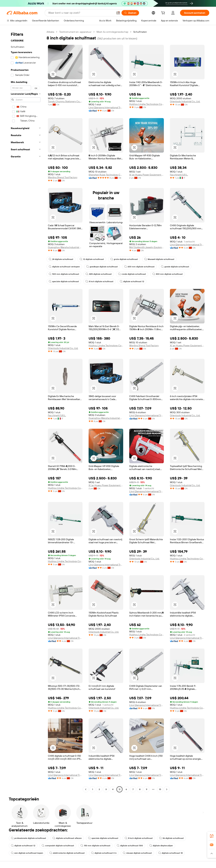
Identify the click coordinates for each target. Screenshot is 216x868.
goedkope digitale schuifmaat (102, 267)
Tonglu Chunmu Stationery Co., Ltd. (65, 101)
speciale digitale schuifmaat (64, 281)
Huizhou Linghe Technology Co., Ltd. (147, 104)
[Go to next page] (167, 789)
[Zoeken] (130, 13)
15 (160, 789)
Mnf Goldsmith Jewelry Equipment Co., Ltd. (147, 247)
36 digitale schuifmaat (171, 838)
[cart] (164, 13)
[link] (212, 836)
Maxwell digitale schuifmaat (159, 259)
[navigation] (26, 411)
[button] (118, 13)
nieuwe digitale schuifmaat (137, 853)
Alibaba (50, 32)
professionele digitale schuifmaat (29, 838)
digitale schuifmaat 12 (132, 281)
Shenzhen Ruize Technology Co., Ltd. (106, 175)
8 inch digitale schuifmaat (99, 281)
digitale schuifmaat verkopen (64, 267)
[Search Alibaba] (81, 13)
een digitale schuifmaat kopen (27, 853)
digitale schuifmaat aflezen (67, 838)
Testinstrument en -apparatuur (75, 32)
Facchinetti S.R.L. (179, 175)
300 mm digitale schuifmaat (168, 274)
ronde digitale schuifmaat (132, 274)
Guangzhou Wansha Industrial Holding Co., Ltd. (65, 247)
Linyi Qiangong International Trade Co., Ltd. (106, 107)
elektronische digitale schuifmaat (67, 853)
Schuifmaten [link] (140, 32)
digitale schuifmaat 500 (130, 846)
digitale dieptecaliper (161, 846)
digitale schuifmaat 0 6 (104, 853)
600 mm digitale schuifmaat (139, 267)
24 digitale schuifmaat (61, 259)
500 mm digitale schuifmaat (64, 274)
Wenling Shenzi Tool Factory (63, 177)
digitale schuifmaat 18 (170, 853)
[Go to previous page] (86, 789)
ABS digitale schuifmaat (99, 274)
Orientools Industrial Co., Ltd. (185, 101)
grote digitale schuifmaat (124, 259)
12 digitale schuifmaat (92, 259)
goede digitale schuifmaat (175, 267)
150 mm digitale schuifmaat (95, 846)
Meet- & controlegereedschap (112, 32)
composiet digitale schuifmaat (58, 846)
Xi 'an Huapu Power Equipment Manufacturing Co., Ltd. (147, 175)
